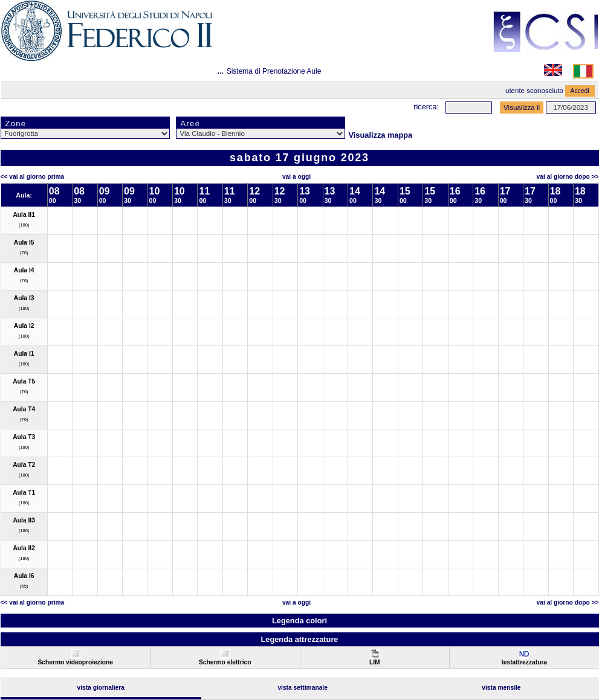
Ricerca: (426, 107)
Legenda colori (299, 621)
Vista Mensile (501, 688)
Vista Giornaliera (101, 688)
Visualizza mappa (381, 135)
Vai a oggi (296, 177)
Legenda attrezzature (299, 639)
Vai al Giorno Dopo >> (568, 177)
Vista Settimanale (303, 688)
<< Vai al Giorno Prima (33, 177)
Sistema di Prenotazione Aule (274, 71)
